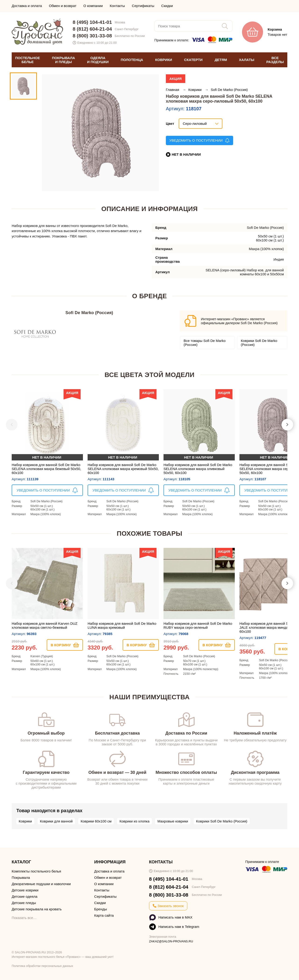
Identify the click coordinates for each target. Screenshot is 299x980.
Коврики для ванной (56, 821)
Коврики (195, 90)
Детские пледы (24, 903)
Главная (173, 90)
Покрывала (21, 878)
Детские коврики (25, 890)
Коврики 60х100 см (96, 821)
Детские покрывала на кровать (37, 909)
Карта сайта (104, 915)
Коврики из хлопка (134, 821)
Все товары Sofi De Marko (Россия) (205, 343)
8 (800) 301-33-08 (92, 36)
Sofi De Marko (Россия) (229, 90)
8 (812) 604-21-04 (92, 29)
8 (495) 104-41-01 (92, 22)
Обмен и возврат (63, 6)
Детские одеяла (25, 896)
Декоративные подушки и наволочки (41, 884)
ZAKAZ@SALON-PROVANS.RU (171, 941)
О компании (93, 6)
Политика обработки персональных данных (42, 966)
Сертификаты (143, 6)
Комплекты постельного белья (36, 871)
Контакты (117, 6)
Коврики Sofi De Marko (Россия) (259, 343)
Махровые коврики (173, 821)
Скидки (167, 6)
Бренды (100, 909)
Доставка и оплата (27, 6)
